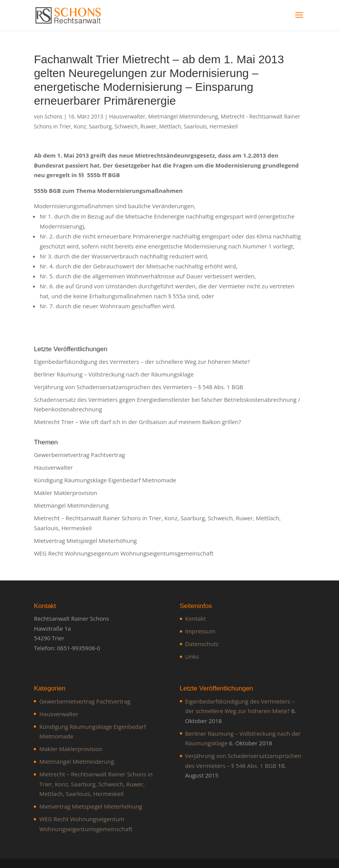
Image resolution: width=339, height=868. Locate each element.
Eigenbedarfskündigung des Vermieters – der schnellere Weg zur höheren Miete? (142, 362)
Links (192, 656)
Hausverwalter (127, 116)
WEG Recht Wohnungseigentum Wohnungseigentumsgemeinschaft (123, 553)
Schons (53, 116)
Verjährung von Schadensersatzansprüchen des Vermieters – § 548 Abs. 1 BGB (138, 387)
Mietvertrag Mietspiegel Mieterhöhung (85, 541)
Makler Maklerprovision (65, 493)
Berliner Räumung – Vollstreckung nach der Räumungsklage (114, 374)
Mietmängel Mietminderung (183, 116)
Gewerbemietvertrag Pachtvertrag (79, 455)
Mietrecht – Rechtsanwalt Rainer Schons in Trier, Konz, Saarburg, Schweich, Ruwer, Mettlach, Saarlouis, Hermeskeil (96, 784)
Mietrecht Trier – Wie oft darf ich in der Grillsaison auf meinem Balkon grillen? (137, 422)
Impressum (200, 631)
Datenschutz (202, 644)
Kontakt (196, 618)
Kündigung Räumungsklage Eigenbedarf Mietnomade (105, 480)
